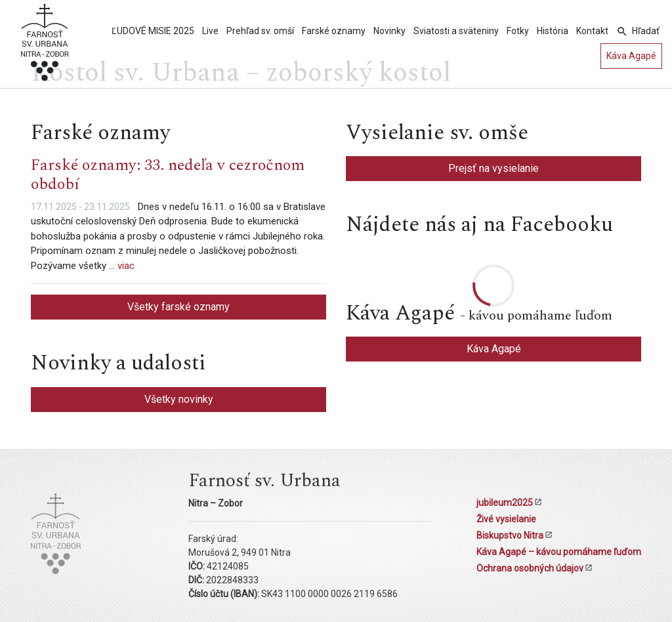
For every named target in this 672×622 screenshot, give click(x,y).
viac (126, 266)
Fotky (518, 31)
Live (210, 31)
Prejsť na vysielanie (493, 168)
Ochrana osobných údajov (530, 568)
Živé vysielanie (506, 519)
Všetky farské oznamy (178, 307)
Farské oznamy (334, 31)
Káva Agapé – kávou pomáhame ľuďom (559, 552)
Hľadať (646, 31)
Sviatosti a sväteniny (456, 31)
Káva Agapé (631, 56)
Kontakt (592, 31)
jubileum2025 (505, 503)
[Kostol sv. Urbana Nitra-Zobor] (45, 46)
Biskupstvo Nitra (510, 535)
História (553, 31)
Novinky (389, 31)
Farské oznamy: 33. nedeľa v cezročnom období (168, 175)
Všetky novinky (179, 399)
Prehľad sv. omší (260, 31)
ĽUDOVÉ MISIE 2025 (153, 31)
